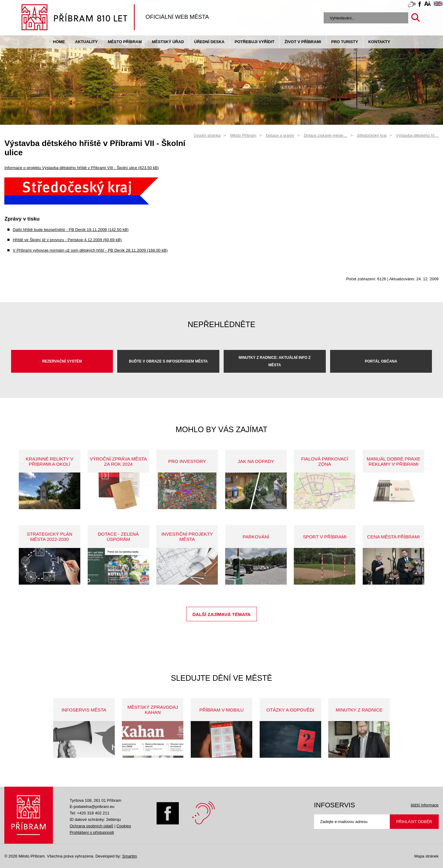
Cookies (124, 826)
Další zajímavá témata (221, 614)
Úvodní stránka (207, 135)
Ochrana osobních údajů (91, 826)
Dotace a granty (280, 135)
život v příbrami (303, 42)
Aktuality (86, 42)
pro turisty (345, 42)
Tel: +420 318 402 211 (89, 813)
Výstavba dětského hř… (417, 135)
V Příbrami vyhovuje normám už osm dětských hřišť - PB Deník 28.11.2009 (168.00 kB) (90, 250)
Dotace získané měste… (325, 135)
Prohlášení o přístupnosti (92, 832)
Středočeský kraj (372, 135)
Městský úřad (168, 42)
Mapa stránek (427, 856)
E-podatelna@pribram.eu (92, 807)
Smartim (130, 856)
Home (59, 42)
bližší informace (425, 805)
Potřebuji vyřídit (255, 42)
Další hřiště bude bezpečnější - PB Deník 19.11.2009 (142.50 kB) (71, 230)
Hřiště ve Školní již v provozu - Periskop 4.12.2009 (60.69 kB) (67, 240)
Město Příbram (125, 42)
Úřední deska (209, 42)
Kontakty (379, 42)
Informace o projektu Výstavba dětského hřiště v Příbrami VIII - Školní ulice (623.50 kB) (82, 168)
